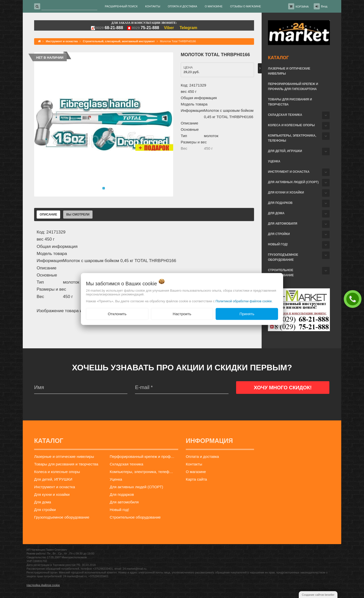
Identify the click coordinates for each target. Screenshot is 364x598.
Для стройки (279, 234)
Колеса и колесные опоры (291, 125)
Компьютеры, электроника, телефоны (292, 138)
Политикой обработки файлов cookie (244, 301)
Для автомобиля (283, 224)
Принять (247, 314)
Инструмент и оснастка (289, 172)
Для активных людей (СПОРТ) (293, 182)
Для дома (276, 213)
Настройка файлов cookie (43, 585)
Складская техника (285, 115)
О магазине (196, 472)
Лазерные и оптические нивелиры (289, 71)
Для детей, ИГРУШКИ (285, 151)
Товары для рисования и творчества (290, 102)
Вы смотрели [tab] (78, 215)
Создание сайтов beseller (318, 595)
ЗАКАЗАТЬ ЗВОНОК (354, 299)
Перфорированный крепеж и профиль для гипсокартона (293, 87)
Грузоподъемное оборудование (283, 257)
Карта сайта (196, 479)
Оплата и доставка (202, 456)
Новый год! (278, 244)
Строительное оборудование (281, 273)
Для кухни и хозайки (286, 193)
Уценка (274, 161)
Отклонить (117, 314)
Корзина (302, 7)
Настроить (182, 314)
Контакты (194, 464)
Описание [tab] (48, 215)
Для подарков (280, 203)
